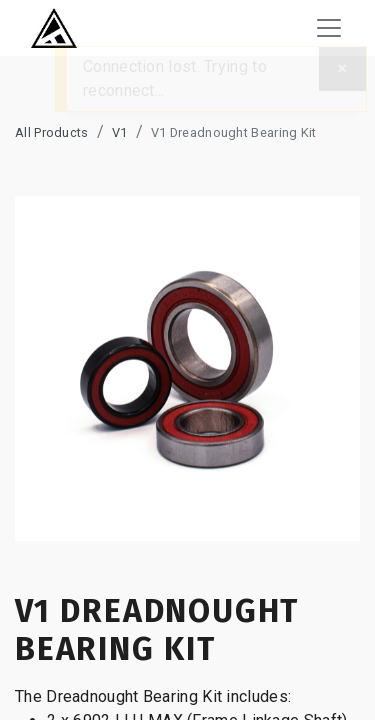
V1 (120, 132)
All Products (52, 132)
